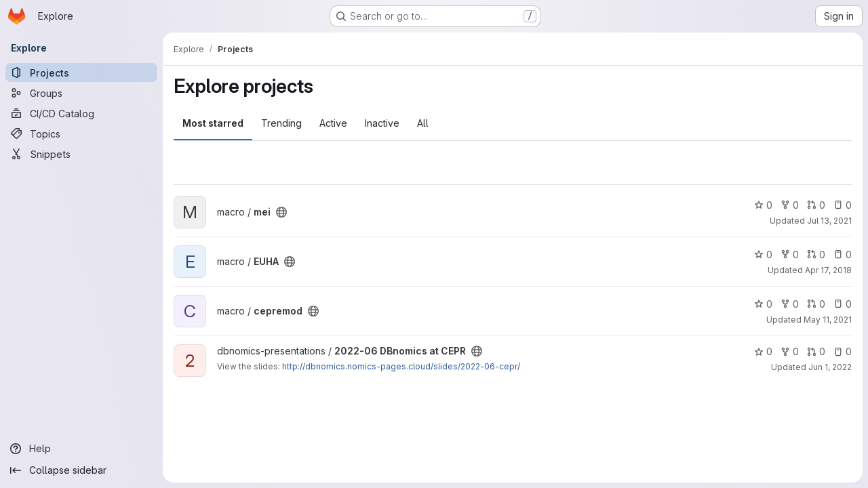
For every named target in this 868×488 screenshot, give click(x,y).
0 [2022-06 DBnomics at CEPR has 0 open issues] (843, 351)
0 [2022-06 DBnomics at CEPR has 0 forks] (790, 351)
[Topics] (81, 134)
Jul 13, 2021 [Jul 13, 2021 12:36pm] (829, 221)
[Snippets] (81, 154)
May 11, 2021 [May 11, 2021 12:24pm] (828, 320)
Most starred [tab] (213, 123)
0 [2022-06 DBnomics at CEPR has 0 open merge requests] (816, 351)
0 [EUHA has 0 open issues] (843, 255)
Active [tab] (333, 123)
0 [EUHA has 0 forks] (790, 255)
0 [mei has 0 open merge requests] (816, 205)
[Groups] (81, 93)
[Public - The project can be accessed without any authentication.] (281, 212)
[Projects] (81, 73)
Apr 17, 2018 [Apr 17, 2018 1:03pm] (828, 270)
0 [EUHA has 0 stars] (763, 255)
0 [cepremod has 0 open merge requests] (816, 304)
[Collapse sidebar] (81, 470)
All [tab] (423, 123)
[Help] (81, 449)
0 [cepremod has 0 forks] (790, 304)
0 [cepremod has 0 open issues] (843, 304)
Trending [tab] (281, 123)
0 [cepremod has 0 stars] (763, 304)
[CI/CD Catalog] (81, 113)
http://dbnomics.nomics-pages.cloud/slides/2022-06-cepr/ (401, 366)
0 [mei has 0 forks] (790, 205)
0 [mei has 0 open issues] (843, 205)
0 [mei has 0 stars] (763, 205)
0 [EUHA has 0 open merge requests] (816, 255)
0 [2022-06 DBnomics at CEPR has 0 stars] (763, 351)
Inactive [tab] (382, 123)
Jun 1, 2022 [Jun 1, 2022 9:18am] (830, 367)
